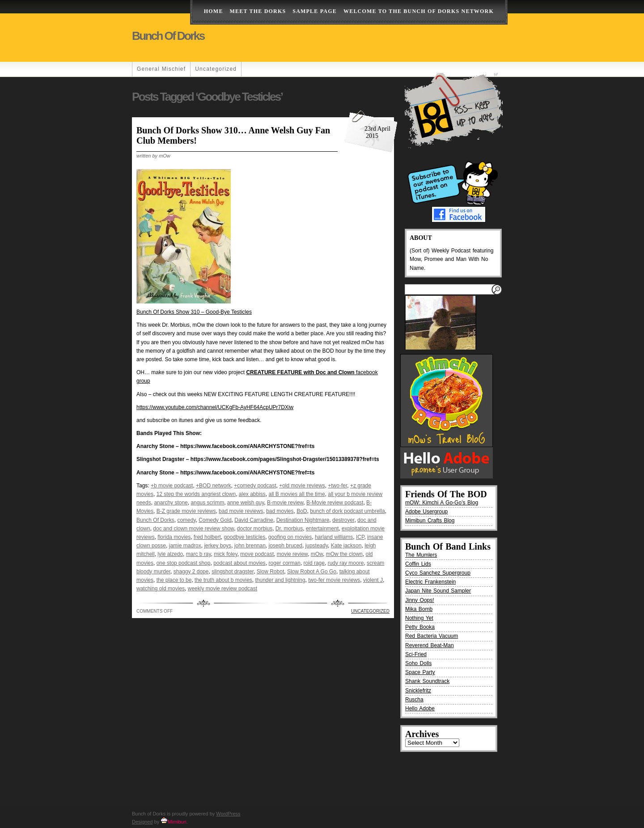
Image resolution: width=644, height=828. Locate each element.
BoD (302, 511)
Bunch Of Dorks (155, 520)
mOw (317, 554)
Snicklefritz (418, 691)
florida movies (174, 537)
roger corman (285, 563)
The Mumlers (421, 555)
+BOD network (213, 486)
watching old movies (161, 589)
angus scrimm (207, 503)
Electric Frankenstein (430, 582)
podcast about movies (239, 563)
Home (214, 11)
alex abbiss (252, 494)
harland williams (334, 537)
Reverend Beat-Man (430, 645)
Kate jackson (346, 546)
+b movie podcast (172, 486)
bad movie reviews (241, 511)
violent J (373, 580)
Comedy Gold (215, 520)
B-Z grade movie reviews (186, 511)
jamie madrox (185, 546)
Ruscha (414, 700)
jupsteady (317, 546)
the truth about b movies (223, 580)
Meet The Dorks (258, 11)
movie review (292, 554)
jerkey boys (218, 546)
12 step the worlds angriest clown (196, 494)
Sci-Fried (416, 654)
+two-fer (337, 486)
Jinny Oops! (420, 600)
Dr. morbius (289, 529)
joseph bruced (286, 546)
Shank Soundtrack (427, 681)
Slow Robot (270, 572)
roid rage (314, 563)
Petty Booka (420, 627)
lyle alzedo (170, 554)
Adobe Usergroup (426, 512)
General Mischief (161, 69)
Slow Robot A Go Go (312, 572)
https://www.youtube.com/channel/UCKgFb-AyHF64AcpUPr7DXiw (215, 407)
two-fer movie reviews (334, 580)
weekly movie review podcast (222, 589)
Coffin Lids (418, 564)
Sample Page (315, 11)
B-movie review (285, 503)
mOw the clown (344, 554)
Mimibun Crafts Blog (430, 521)
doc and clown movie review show (193, 529)
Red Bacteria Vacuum (432, 636)
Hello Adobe (420, 708)
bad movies (280, 511)
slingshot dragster (233, 572)
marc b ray (199, 554)
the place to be (174, 580)
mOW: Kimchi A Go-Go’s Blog (442, 503)
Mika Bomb (419, 609)
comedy (186, 520)
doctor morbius (255, 529)
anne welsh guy (246, 503)
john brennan (250, 546)
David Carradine (254, 520)
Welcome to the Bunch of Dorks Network (419, 11)
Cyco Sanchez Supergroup (438, 573)
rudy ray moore (346, 563)
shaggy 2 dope (191, 572)
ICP (360, 537)
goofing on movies (290, 537)
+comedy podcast (255, 486)
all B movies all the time (297, 494)
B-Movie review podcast (335, 503)
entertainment (322, 529)
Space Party (420, 672)
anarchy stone (171, 503)
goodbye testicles (244, 537)
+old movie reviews (302, 486)
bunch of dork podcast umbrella (347, 511)
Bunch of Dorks (168, 36)
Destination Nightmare (303, 520)
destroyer (343, 520)
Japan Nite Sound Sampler (438, 591)
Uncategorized (216, 69)
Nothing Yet (419, 618)
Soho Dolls (418, 663)
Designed (142, 822)
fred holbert (207, 537)
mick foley (225, 554)
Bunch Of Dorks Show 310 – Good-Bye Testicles (194, 312)
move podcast (257, 554)
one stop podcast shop (184, 563)
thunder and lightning (280, 580)
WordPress (228, 814)
